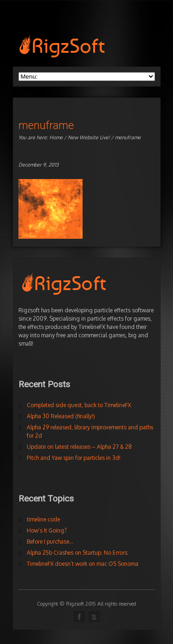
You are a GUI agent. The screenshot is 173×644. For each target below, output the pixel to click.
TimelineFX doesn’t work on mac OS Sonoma (83, 564)
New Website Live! (89, 137)
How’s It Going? (47, 530)
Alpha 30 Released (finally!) (61, 416)
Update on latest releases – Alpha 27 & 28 (79, 447)
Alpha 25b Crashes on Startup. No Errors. (78, 553)
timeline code (43, 519)
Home (56, 137)
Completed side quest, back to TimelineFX (79, 405)
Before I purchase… (50, 542)
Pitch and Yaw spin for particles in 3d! (74, 458)
